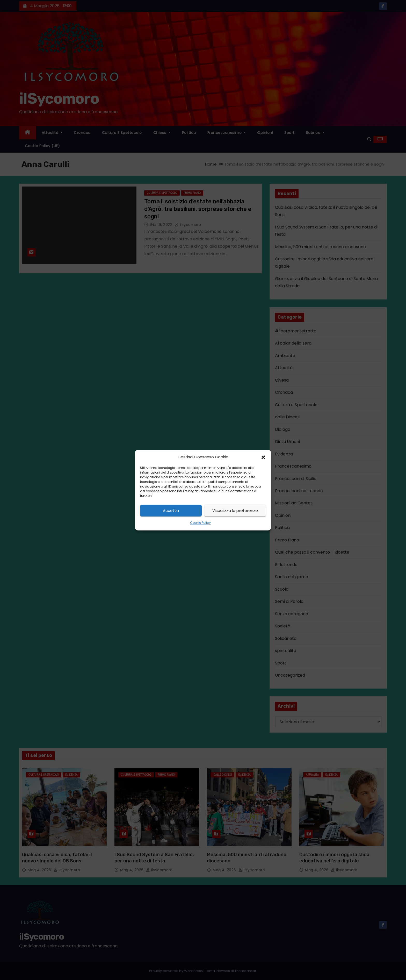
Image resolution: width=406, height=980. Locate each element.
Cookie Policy (200, 523)
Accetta (171, 510)
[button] (263, 457)
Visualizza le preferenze (235, 510)
